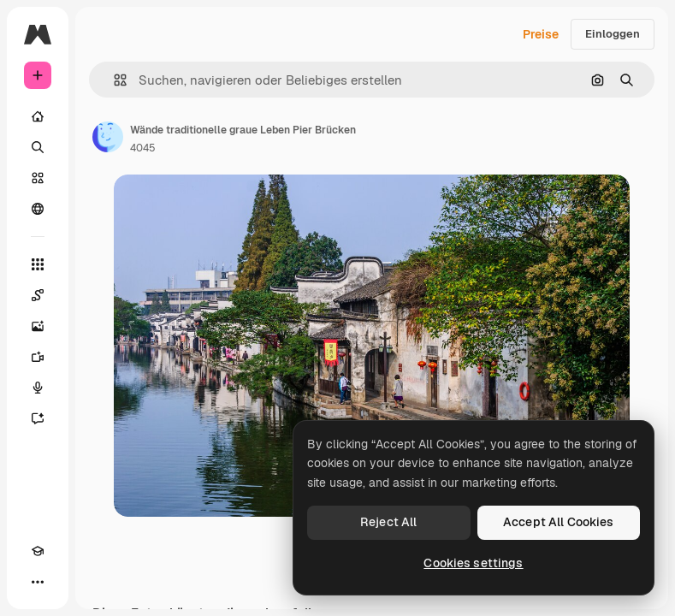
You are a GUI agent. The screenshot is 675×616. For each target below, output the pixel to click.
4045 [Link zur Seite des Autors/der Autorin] (143, 148)
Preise (541, 34)
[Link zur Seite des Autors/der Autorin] (108, 137)
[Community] (38, 209)
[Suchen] (38, 147)
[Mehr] (38, 582)
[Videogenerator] (38, 357)
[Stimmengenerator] (38, 388)
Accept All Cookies (559, 522)
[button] (113, 80)
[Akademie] (38, 551)
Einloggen (613, 34)
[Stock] (38, 178)
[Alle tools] (38, 264)
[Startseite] (38, 116)
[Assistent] (38, 418)
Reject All (388, 522)
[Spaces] (38, 295)
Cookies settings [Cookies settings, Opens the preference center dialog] (473, 563)
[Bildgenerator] (38, 326)
